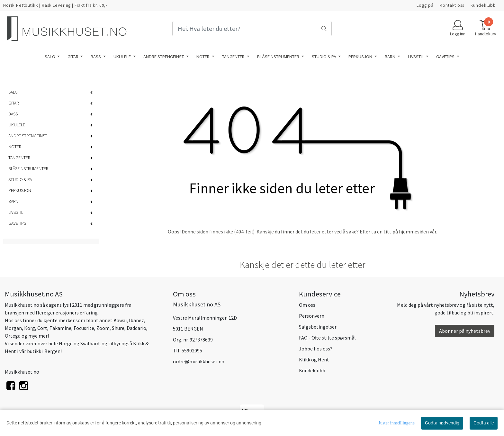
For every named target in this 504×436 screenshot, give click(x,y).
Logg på (425, 5)
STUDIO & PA (324, 57)
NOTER (203, 57)
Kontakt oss (452, 5)
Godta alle (484, 423)
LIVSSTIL (416, 57)
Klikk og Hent (314, 359)
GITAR (73, 57)
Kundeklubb (483, 5)
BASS (96, 57)
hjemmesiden (414, 232)
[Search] (252, 29)
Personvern (312, 316)
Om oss (307, 305)
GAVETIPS (446, 57)
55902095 (192, 350)
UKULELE (123, 57)
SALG (50, 57)
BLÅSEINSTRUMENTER (279, 57)
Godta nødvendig (442, 423)
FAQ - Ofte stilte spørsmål (327, 338)
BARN (391, 57)
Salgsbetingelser (318, 327)
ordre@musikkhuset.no (199, 361)
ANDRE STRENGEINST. (164, 57)
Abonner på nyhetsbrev (465, 331)
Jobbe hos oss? (316, 349)
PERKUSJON (361, 57)
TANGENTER (234, 57)
